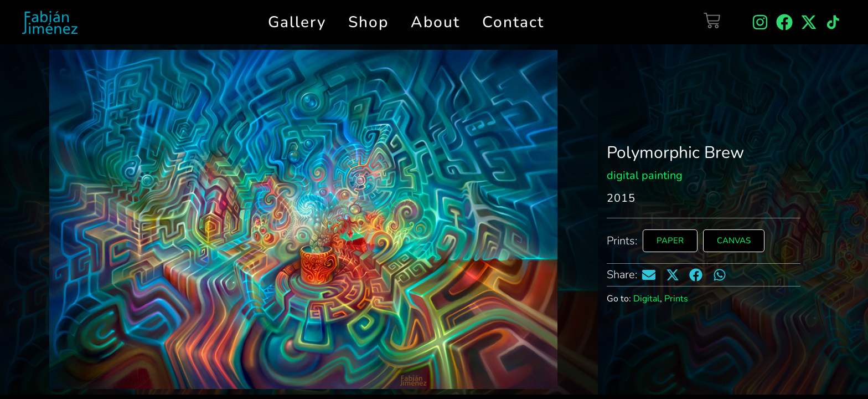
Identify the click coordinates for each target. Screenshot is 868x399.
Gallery (297, 22)
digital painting (645, 175)
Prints (676, 299)
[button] (649, 275)
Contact (513, 22)
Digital (647, 299)
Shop (368, 22)
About (435, 22)
